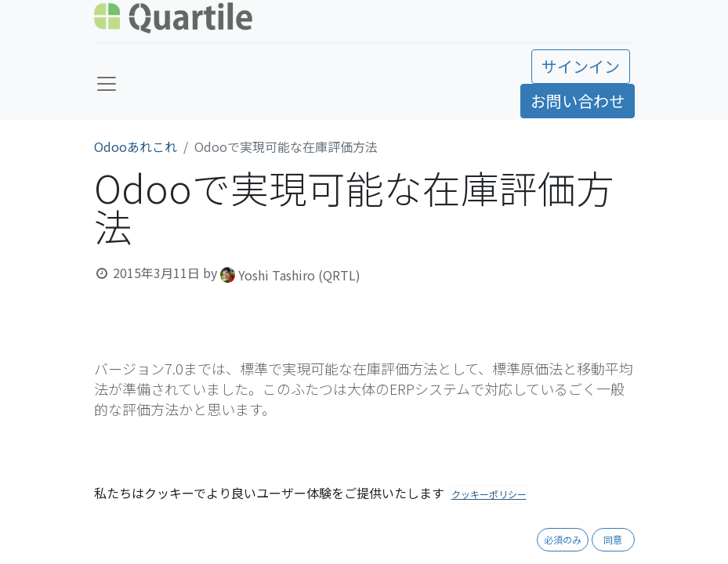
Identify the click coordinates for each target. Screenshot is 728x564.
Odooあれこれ (136, 146)
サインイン (581, 66)
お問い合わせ (578, 101)
